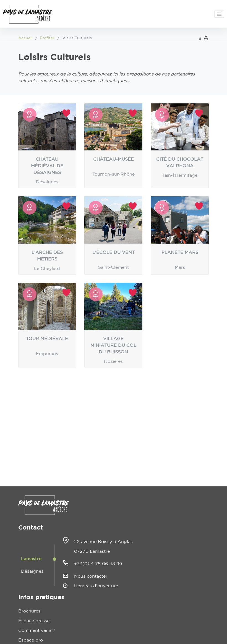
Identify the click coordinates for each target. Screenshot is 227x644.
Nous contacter (91, 576)
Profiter (47, 38)
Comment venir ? (37, 630)
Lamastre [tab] (31, 559)
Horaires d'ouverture (96, 586)
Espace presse (34, 621)
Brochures (29, 611)
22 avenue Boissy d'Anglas (103, 542)
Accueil (25, 38)
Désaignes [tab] (32, 571)
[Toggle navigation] (219, 14)
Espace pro (31, 640)
